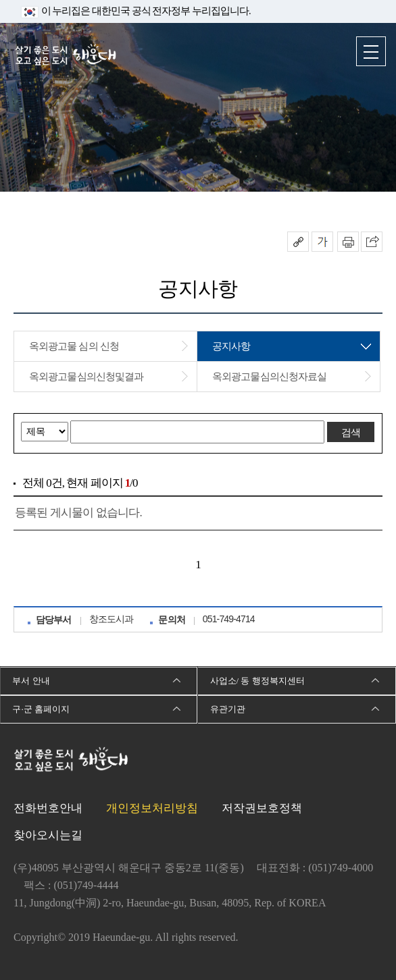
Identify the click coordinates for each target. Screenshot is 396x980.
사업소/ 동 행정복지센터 (257, 681)
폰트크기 (322, 242)
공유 (298, 242)
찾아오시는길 (48, 835)
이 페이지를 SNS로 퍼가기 (372, 242)
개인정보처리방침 (152, 808)
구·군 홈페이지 (41, 709)
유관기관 (228, 709)
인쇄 (348, 242)
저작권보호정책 (262, 808)
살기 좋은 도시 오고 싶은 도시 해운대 (66, 56)
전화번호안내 (48, 808)
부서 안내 (31, 681)
